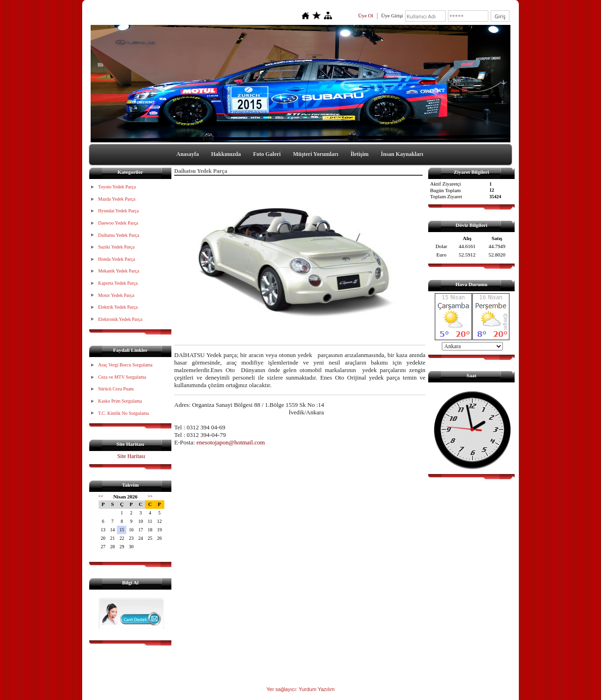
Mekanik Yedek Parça (119, 271)
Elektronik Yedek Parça (120, 319)
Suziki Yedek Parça (116, 247)
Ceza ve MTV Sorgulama (122, 377)
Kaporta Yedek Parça (118, 283)
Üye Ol (366, 16)
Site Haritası (131, 456)
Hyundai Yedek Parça (118, 211)
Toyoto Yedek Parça (117, 187)
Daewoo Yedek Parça (118, 223)
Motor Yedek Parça (116, 295)
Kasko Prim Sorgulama (120, 401)
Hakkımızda (226, 154)
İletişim (359, 154)
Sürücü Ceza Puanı (116, 389)
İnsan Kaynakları (402, 154)
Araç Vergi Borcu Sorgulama (125, 365)
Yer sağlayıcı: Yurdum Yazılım (300, 689)
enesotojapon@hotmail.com (231, 442)
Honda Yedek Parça (117, 259)
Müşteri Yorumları (316, 154)
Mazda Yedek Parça (117, 199)
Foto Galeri (267, 154)
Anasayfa (188, 154)
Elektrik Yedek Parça (118, 307)
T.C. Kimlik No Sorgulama (123, 413)
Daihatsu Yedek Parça (119, 235)
